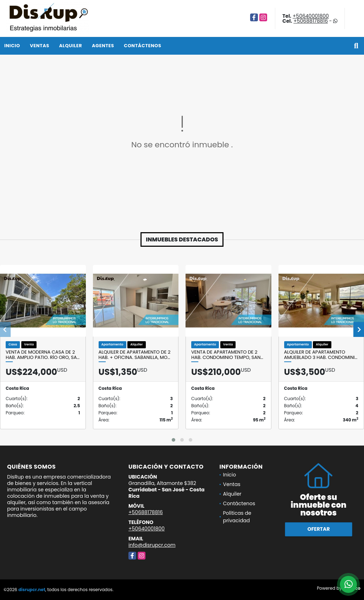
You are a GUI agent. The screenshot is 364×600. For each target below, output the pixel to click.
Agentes (103, 46)
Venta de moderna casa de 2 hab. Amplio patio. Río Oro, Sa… (43, 355)
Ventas (40, 46)
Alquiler (70, 46)
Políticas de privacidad (237, 517)
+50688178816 (311, 21)
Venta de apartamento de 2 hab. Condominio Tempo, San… (227, 355)
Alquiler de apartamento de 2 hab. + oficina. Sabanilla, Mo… (135, 355)
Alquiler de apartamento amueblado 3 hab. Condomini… (321, 355)
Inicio (12, 46)
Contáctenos (142, 46)
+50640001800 (311, 16)
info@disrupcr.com (152, 545)
